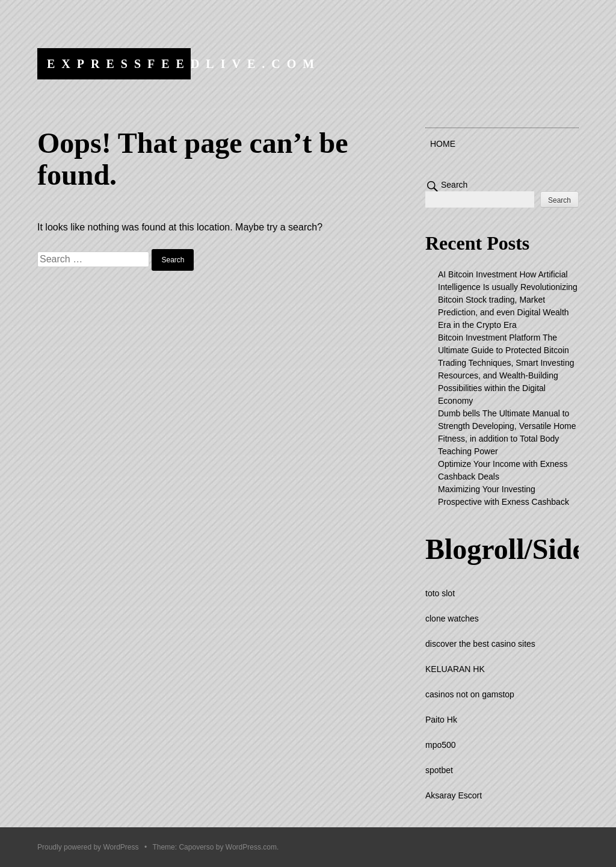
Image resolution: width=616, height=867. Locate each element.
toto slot (440, 593)
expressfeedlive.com (184, 64)
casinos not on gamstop (470, 694)
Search (454, 185)
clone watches (452, 619)
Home (443, 144)
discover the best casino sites (480, 644)
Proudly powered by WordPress (88, 847)
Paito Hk (441, 720)
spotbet (439, 770)
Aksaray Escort (454, 795)
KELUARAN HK (455, 669)
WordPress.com (251, 847)
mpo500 (441, 745)
